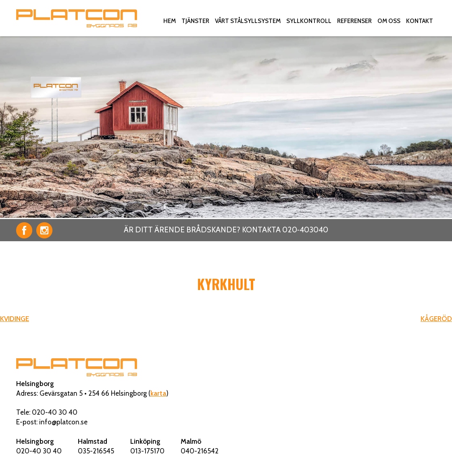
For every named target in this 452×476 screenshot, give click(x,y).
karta (158, 393)
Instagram (44, 230)
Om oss (389, 21)
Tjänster (195, 21)
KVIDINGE (15, 319)
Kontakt (420, 21)
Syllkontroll (309, 21)
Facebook (24, 230)
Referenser (354, 21)
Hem (170, 21)
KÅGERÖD (436, 319)
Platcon (77, 18)
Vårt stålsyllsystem (248, 21)
